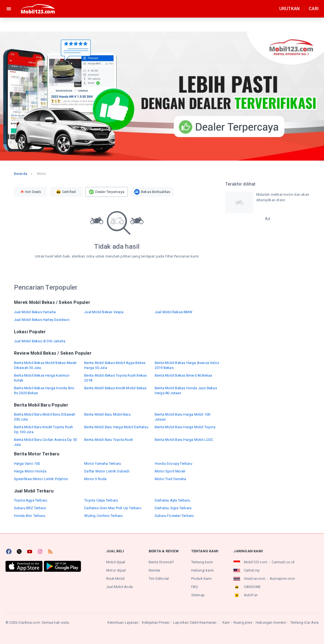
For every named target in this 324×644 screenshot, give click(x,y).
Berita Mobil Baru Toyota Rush (109, 440)
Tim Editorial (159, 579)
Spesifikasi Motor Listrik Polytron (41, 479)
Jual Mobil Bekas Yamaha (35, 312)
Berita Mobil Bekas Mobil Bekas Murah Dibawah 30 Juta (45, 365)
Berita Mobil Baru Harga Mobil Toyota (185, 427)
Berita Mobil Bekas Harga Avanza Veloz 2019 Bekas (187, 365)
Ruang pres (243, 622)
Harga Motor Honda (30, 471)
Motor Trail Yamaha (171, 479)
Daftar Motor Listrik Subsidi (107, 471)
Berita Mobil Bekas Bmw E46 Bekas (183, 375)
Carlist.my (252, 570)
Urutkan (289, 9)
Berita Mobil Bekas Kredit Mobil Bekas (115, 388)
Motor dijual (116, 570)
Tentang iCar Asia (304, 622)
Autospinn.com (282, 579)
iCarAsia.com (29, 622)
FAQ (195, 587)
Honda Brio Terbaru (30, 516)
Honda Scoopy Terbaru (174, 464)
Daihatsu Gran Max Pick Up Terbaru (113, 508)
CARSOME (252, 587)
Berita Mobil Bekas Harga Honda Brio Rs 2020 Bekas (44, 390)
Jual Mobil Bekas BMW (174, 312)
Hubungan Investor (271, 622)
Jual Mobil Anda (119, 587)
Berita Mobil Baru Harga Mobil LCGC (184, 440)
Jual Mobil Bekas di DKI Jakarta (40, 341)
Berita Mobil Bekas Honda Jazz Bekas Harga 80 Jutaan (186, 390)
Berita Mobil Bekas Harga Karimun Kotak (42, 378)
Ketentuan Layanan (123, 622)
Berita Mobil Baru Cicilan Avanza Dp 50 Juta (46, 442)
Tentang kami (202, 562)
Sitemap (198, 595)
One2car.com (255, 579)
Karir (226, 622)
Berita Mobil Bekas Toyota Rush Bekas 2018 (115, 378)
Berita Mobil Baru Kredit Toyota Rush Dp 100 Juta (44, 429)
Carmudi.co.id (283, 562)
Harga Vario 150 (27, 464)
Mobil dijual (116, 562)
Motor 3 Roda (95, 479)
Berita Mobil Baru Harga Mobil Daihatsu (116, 427)
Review (154, 570)
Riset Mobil (115, 579)
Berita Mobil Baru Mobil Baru (107, 414)
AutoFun (251, 595)
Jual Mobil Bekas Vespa (104, 312)
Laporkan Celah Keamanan (195, 622)
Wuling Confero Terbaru (103, 516)
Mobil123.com (256, 562)
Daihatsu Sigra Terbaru (173, 508)
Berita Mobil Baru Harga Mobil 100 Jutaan (183, 417)
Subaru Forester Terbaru (174, 516)
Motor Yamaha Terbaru (103, 464)
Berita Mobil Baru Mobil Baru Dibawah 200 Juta (45, 417)
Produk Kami (202, 579)
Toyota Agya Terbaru (31, 500)
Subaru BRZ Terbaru (30, 508)
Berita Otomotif (161, 562)
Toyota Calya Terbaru (101, 500)
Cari (314, 9)
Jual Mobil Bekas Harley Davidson (42, 320)
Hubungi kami (202, 570)
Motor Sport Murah (170, 471)
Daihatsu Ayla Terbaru (172, 500)
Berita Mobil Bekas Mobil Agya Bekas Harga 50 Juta (115, 365)
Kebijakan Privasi (156, 622)
